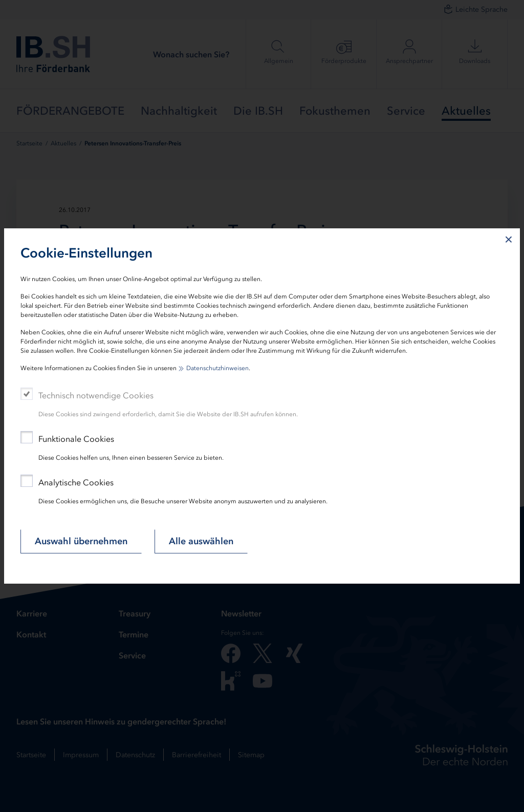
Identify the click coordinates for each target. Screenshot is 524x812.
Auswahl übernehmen (81, 541)
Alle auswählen (201, 541)
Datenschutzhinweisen (217, 368)
